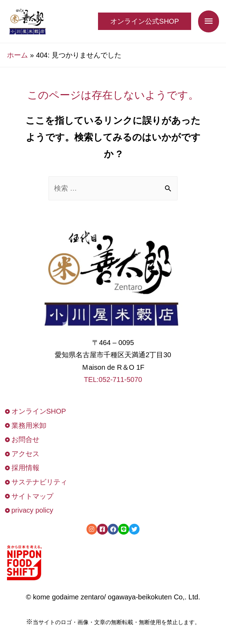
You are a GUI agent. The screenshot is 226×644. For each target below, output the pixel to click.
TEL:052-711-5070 (113, 379)
